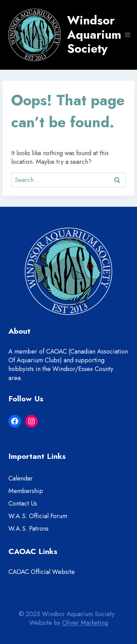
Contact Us (23, 503)
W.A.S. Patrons (28, 529)
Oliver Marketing (85, 623)
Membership (26, 491)
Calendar (21, 478)
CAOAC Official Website (42, 572)
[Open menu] (128, 35)
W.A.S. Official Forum (38, 516)
